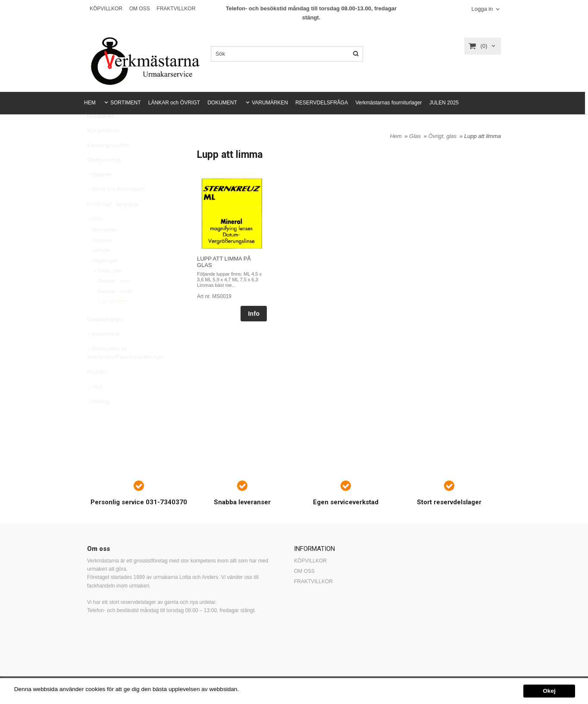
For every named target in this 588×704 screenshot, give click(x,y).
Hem (396, 136)
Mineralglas (104, 249)
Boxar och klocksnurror (116, 209)
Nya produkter (103, 150)
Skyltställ (97, 392)
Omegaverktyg (104, 179)
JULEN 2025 (444, 103)
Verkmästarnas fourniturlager (389, 103)
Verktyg (98, 421)
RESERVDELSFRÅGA (322, 103)
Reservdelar (104, 354)
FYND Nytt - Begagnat (113, 224)
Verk (95, 406)
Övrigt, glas (107, 290)
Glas (95, 239)
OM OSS (140, 9)
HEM (90, 103)
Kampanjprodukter (108, 165)
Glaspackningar (105, 339)
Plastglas (102, 260)
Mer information (261, 689)
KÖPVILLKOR (106, 9)
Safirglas (102, 270)
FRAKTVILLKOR (176, 9)
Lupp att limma (113, 321)
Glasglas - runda (115, 311)
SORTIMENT (125, 103)
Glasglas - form (114, 300)
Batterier (99, 194)
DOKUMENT (222, 103)
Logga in (482, 9)
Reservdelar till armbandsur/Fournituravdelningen (126, 372)
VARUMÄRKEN (270, 103)
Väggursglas (105, 280)
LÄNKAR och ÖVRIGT (174, 103)
